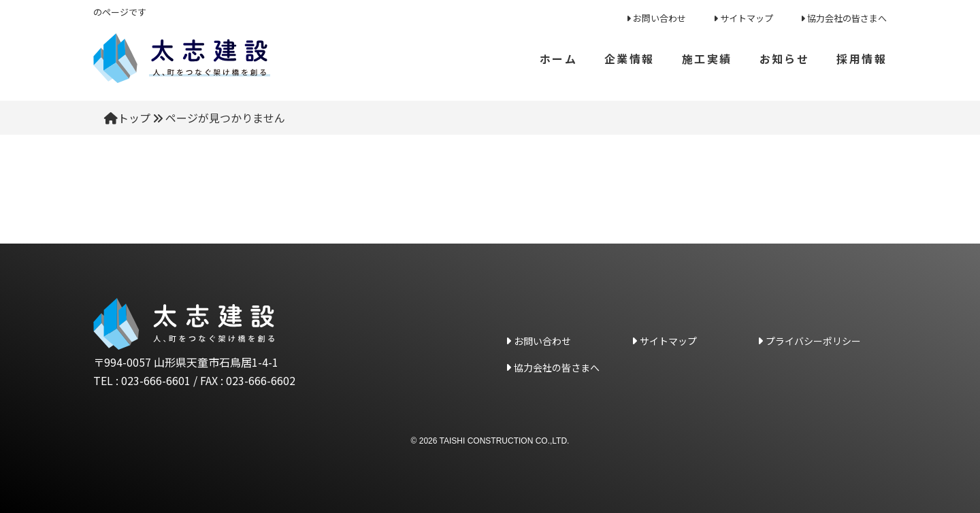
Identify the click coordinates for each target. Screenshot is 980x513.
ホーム (558, 59)
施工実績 (706, 59)
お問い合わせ (659, 18)
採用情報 (862, 59)
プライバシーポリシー (813, 341)
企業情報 (629, 59)
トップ (134, 118)
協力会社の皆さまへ (847, 18)
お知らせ (784, 59)
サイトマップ (747, 18)
